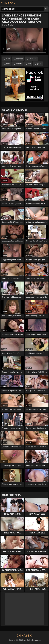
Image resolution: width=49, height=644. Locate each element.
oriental (19, 64)
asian (8, 59)
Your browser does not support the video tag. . (24, 42)
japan (8, 64)
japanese (19, 59)
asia (29, 64)
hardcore (32, 59)
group (39, 64)
